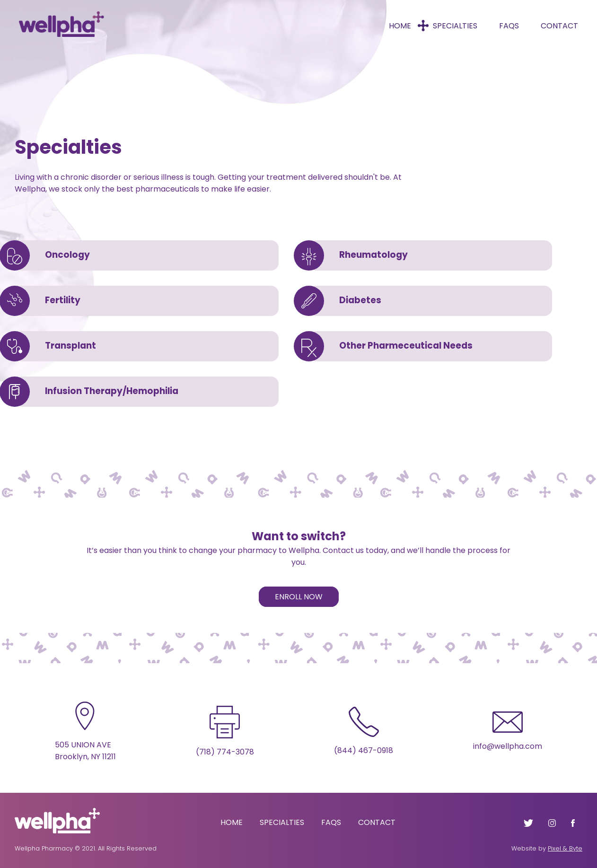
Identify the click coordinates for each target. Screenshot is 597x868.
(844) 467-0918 (364, 750)
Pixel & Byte (565, 848)
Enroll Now (299, 597)
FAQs (509, 26)
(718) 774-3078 (225, 752)
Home (400, 26)
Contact (559, 26)
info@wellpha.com (508, 746)
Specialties (455, 26)
